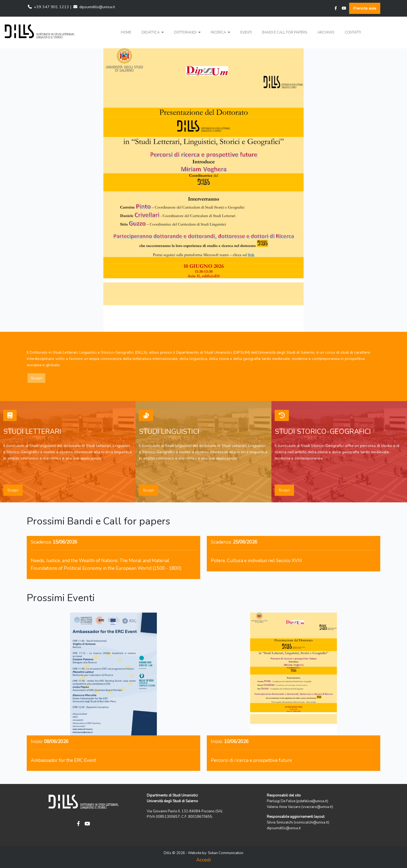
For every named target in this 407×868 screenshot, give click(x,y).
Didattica (153, 32)
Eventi (246, 32)
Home (126, 32)
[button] (153, 33)
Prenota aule (365, 8)
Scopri (36, 378)
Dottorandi (187, 32)
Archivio (326, 32)
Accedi (203, 860)
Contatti (353, 32)
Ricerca (220, 32)
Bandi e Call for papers (285, 32)
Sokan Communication (226, 853)
